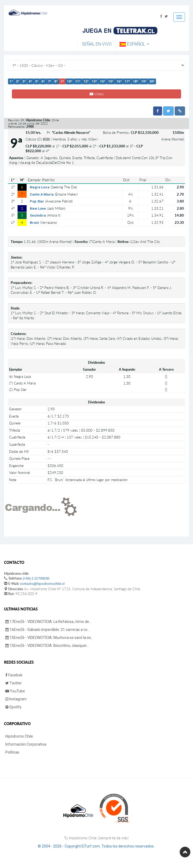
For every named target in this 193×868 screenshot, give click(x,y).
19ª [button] (144, 81)
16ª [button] (119, 81)
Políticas (12, 752)
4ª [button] (30, 81)
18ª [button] (135, 81)
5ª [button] (37, 81)
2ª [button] (18, 81)
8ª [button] (56, 81)
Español (134, 44)
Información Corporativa (26, 744)
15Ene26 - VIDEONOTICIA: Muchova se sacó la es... (49, 638)
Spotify (13, 707)
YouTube (15, 691)
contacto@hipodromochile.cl (42, 584)
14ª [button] (102, 81)
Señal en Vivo (97, 44)
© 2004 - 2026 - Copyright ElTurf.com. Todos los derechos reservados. (96, 846)
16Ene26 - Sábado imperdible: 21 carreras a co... (48, 630)
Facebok (14, 675)
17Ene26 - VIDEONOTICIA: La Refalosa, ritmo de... (48, 622)
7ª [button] (49, 81)
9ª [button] (62, 81)
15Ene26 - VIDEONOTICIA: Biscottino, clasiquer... (47, 646)
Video (97, 94)
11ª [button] (78, 81)
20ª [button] (152, 81)
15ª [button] (111, 81)
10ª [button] (70, 81)
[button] (158, 111)
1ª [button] (11, 81)
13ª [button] (94, 81)
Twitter (14, 683)
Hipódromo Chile (19, 736)
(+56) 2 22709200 (36, 578)
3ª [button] (24, 81)
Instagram (16, 699)
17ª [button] (127, 81)
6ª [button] (43, 81)
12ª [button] (86, 81)
